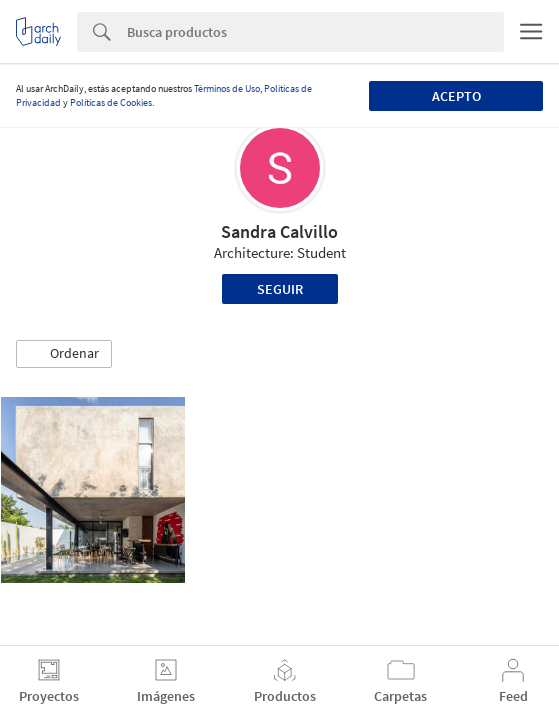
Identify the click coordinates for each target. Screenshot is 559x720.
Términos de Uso (227, 88)
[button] (64, 354)
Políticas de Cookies (111, 102)
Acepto (456, 96)
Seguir (280, 289)
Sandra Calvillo (279, 231)
